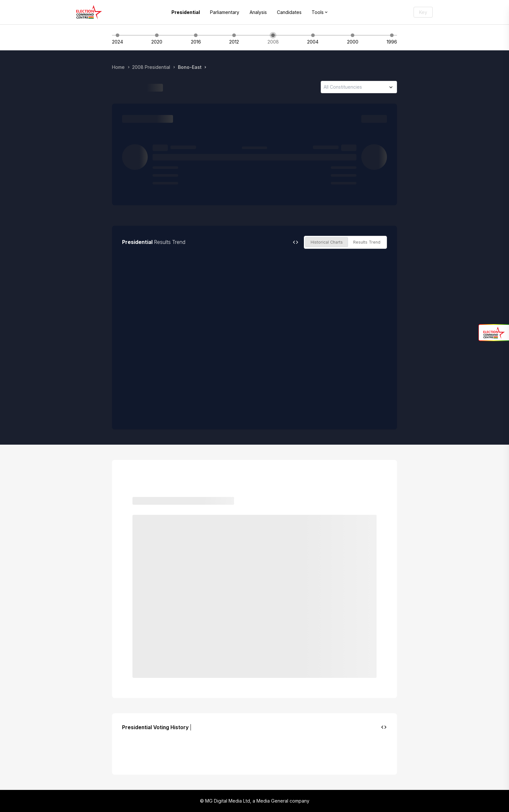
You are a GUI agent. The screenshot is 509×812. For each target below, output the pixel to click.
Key (423, 12)
